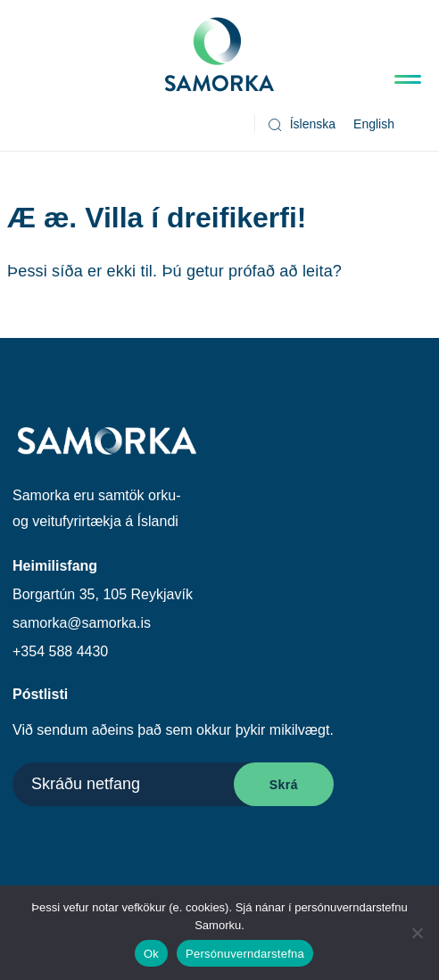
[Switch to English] (374, 124)
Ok (151, 954)
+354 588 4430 (60, 651)
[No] (417, 933)
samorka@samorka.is (82, 623)
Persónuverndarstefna (245, 954)
